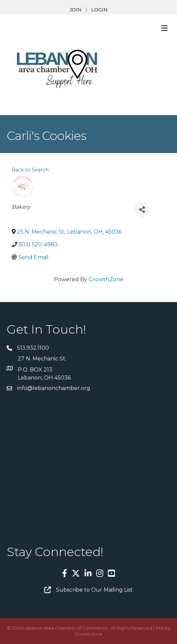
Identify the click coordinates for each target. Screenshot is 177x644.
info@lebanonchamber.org (54, 388)
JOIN (75, 10)
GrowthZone (106, 279)
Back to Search (30, 170)
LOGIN (99, 10)
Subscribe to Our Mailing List (94, 590)
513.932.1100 (33, 348)
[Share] (142, 210)
